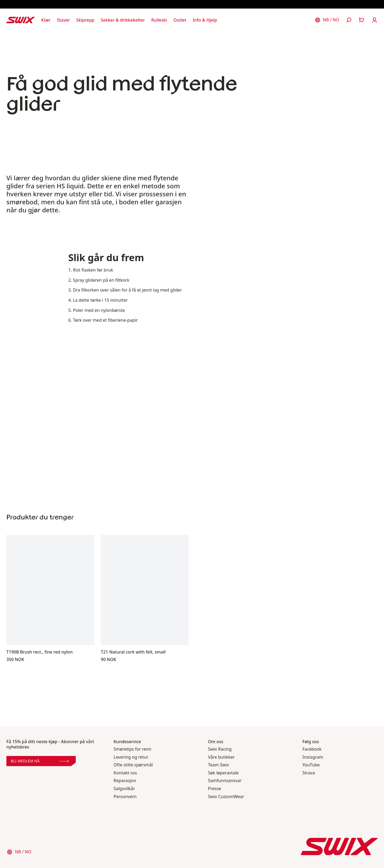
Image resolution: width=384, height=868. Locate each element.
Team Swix (219, 765)
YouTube (311, 765)
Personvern (125, 797)
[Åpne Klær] (46, 20)
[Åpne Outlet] (180, 20)
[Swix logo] (21, 20)
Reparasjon (125, 781)
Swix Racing (220, 749)
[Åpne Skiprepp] (85, 20)
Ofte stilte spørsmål (133, 765)
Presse (215, 789)
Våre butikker (221, 757)
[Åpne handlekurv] (362, 20)
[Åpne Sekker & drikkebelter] (123, 20)
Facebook (312, 749)
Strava (309, 773)
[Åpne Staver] (63, 20)
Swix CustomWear (226, 797)
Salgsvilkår (124, 789)
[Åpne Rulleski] (159, 20)
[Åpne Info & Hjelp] (205, 20)
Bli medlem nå (40, 761)
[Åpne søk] (349, 20)
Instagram (313, 757)
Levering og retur (131, 757)
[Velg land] (327, 20)
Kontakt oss (125, 773)
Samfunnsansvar (225, 781)
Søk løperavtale (223, 773)
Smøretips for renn (132, 749)
